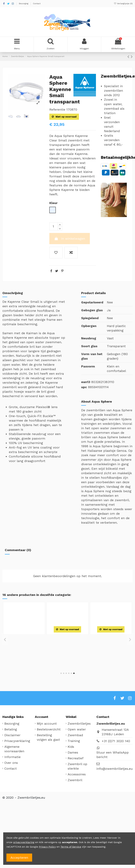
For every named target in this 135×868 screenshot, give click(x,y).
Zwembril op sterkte (77, 766)
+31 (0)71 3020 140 (116, 741)
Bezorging (24, 4)
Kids (71, 747)
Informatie (12, 757)
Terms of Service (71, 847)
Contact (37, 4)
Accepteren (19, 858)
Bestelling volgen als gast (48, 737)
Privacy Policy (47, 847)
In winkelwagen (70, 239)
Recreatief (76, 758)
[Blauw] (24, 658)
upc (84, 387)
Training (74, 741)
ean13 (86, 382)
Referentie (57, 109)
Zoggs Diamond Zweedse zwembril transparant (24, 642)
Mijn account (47, 724)
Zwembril (75, 780)
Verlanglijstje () (123, 4)
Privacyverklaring (17, 741)
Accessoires (77, 774)
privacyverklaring (24, 842)
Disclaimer (12, 735)
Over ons (11, 763)
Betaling (11, 729)
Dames (73, 752)
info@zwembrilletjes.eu (115, 769)
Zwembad (75, 735)
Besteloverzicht (49, 729)
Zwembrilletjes (79, 724)
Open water (77, 729)
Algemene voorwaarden (14, 749)
